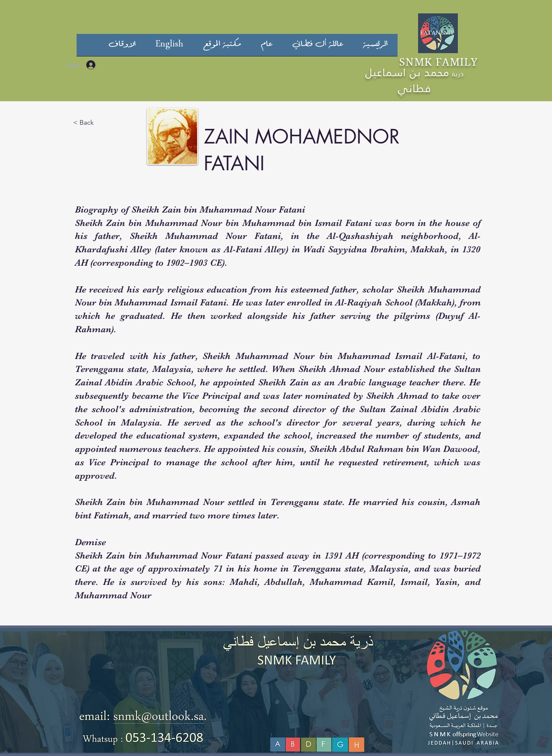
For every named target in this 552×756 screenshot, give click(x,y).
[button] (318, 48)
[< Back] (88, 123)
